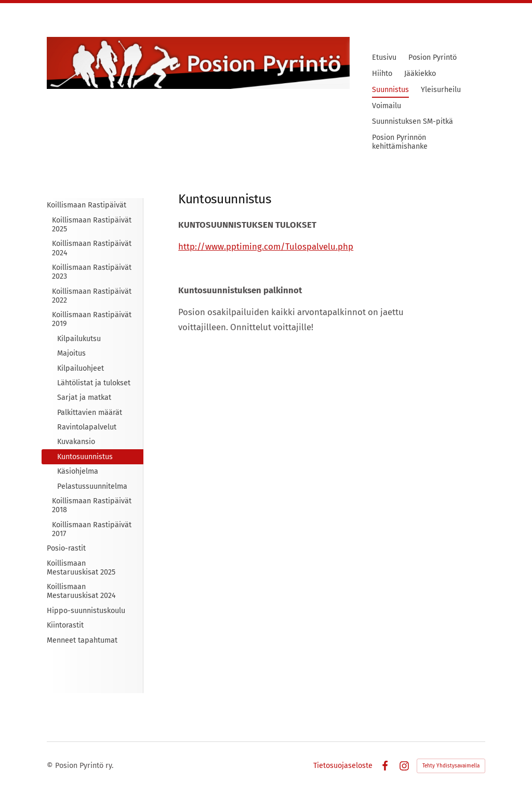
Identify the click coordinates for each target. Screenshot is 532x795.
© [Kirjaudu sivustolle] (51, 766)
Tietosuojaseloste (343, 766)
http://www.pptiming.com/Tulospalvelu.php (266, 246)
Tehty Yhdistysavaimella (451, 766)
